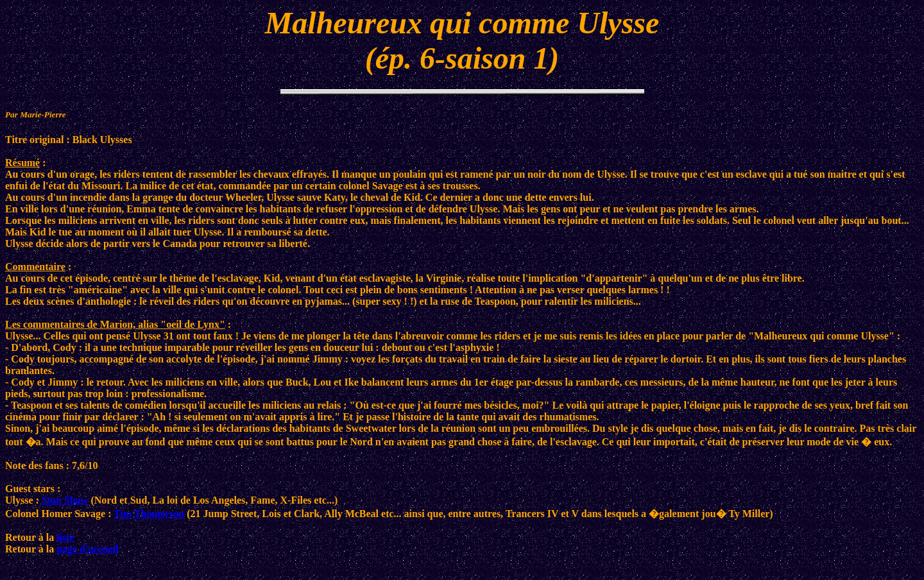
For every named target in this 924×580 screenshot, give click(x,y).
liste (65, 537)
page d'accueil (87, 549)
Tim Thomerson (149, 514)
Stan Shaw (65, 500)
